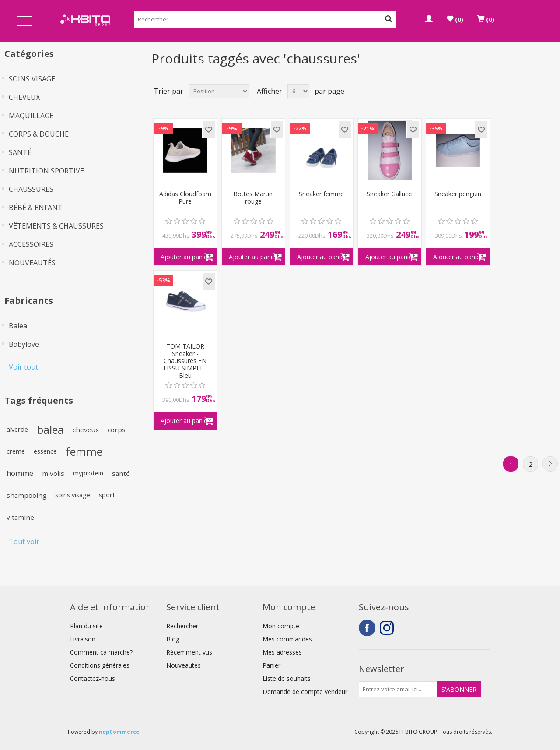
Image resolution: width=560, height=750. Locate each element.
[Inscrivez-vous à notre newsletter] (398, 689)
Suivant (550, 464)
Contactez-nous (93, 678)
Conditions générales (100, 665)
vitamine (20, 517)
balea (50, 430)
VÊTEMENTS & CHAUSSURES (56, 226)
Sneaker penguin (458, 194)
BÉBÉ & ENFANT (36, 208)
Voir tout (23, 367)
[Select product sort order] (219, 91)
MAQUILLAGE (31, 116)
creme (16, 451)
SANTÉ (20, 152)
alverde (17, 429)
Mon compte (281, 626)
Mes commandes (287, 639)
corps (117, 430)
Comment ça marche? (101, 652)
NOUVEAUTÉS (32, 263)
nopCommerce (119, 732)
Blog (173, 639)
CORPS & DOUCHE (39, 134)
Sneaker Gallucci (390, 194)
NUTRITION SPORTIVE (46, 171)
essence (45, 451)
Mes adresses (282, 652)
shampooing (26, 495)
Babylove (24, 344)
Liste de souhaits (287, 678)
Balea (18, 326)
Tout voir (24, 542)
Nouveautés (184, 665)
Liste (553, 91)
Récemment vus (189, 652)
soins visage (73, 495)
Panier (271, 665)
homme (20, 473)
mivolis (53, 473)
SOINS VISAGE (32, 79)
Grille (537, 91)
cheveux (86, 430)
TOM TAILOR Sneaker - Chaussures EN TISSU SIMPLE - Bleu (185, 361)
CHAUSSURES (31, 189)
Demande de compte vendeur (305, 692)
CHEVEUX (24, 97)
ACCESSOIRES (31, 244)
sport (107, 495)
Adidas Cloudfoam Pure (185, 198)
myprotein (88, 473)
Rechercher (182, 626)
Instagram (388, 628)
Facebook (367, 628)
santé (121, 473)
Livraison (83, 639)
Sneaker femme (321, 194)
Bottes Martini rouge (254, 198)
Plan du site (86, 626)
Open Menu (24, 22)
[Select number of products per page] (298, 91)
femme (84, 451)
